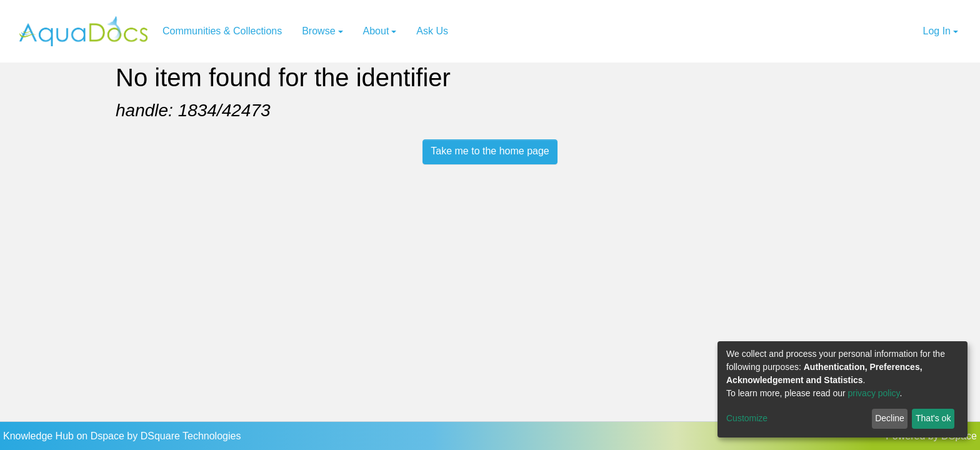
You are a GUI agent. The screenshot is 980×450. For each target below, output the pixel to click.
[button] (912, 31)
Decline (890, 418)
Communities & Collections (222, 31)
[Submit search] (896, 31)
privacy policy (874, 393)
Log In (937, 31)
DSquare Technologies (191, 436)
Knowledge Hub (40, 436)
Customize (747, 418)
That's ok (933, 418)
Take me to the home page (490, 151)
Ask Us (432, 31)
